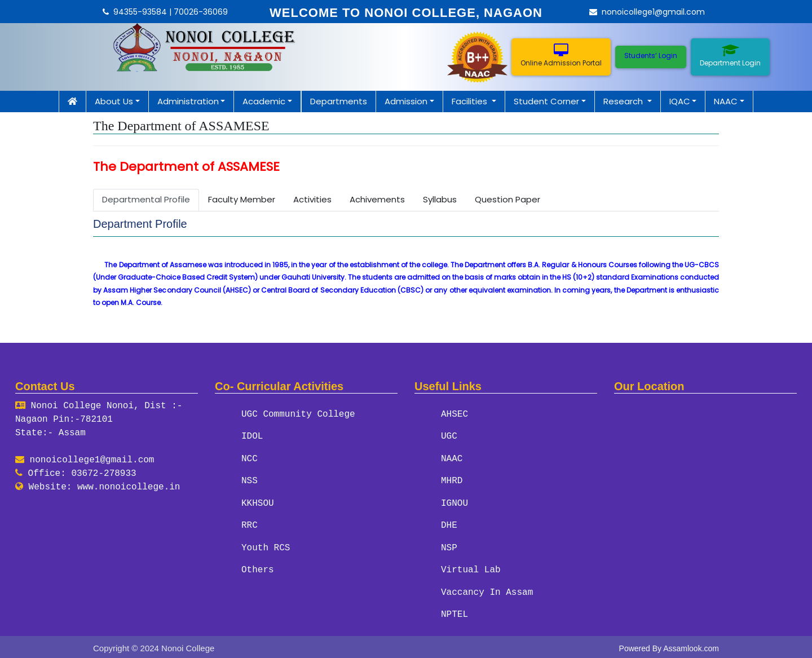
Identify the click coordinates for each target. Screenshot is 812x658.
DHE (449, 524)
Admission (406, 101)
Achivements (377, 199)
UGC (449, 436)
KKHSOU (258, 502)
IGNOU (454, 502)
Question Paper (507, 199)
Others (258, 568)
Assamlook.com (691, 646)
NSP (449, 546)
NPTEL (454, 612)
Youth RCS (266, 546)
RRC (250, 524)
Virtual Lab (471, 568)
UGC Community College (298, 414)
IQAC (680, 101)
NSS (250, 480)
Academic (264, 101)
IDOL (252, 436)
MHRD (452, 480)
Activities (312, 199)
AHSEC (454, 414)
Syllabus (440, 199)
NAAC (726, 101)
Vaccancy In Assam (487, 590)
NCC (250, 458)
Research (624, 101)
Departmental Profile (146, 199)
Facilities (471, 101)
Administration (188, 101)
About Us (114, 101)
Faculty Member (242, 199)
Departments (339, 101)
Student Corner (546, 101)
